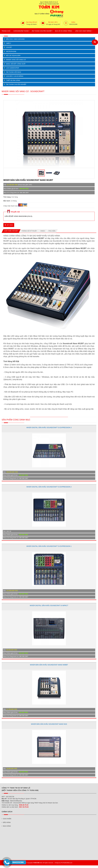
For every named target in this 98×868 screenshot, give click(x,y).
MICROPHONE (11, 51)
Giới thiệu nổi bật (11, 231)
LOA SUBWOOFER (13, 68)
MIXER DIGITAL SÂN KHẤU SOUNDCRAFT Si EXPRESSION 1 (49, 546)
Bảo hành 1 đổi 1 (53, 22)
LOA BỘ (9, 47)
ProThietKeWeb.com (67, 863)
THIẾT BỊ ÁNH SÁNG (13, 80)
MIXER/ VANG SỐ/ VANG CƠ (16, 60)
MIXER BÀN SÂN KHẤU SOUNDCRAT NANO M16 (49, 724)
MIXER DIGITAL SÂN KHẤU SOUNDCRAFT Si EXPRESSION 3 (49, 428)
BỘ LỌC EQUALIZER (13, 56)
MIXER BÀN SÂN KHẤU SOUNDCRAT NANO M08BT (49, 665)
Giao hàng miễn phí (31, 22)
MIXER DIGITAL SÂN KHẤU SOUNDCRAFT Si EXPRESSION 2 (49, 487)
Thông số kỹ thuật (29, 231)
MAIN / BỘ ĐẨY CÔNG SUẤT (16, 64)
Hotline (73, 22)
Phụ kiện (52, 231)
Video (43, 231)
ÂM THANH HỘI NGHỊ (14, 72)
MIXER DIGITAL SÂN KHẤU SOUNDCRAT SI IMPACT (49, 605)
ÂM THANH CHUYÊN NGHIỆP (16, 84)
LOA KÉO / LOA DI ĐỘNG (15, 76)
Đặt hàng (9, 225)
